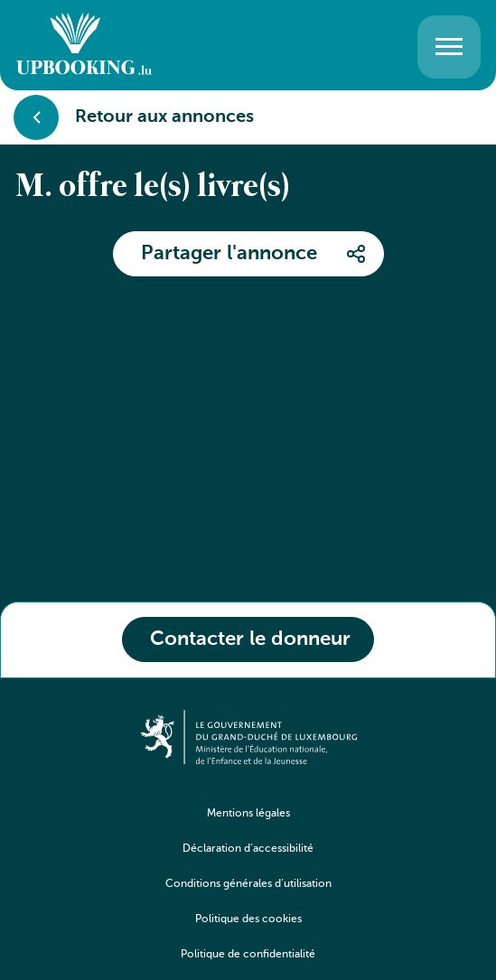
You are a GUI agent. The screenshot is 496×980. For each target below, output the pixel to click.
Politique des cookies (248, 919)
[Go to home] (84, 47)
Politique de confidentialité (248, 955)
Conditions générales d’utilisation (248, 884)
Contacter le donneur (250, 639)
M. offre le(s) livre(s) (153, 188)
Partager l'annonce (229, 254)
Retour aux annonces (134, 117)
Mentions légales (248, 814)
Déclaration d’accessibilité (248, 849)
